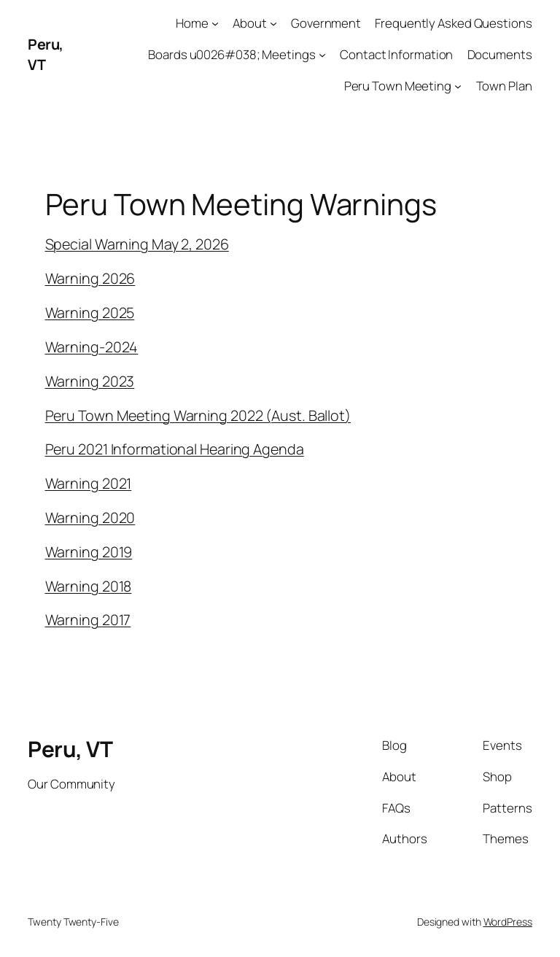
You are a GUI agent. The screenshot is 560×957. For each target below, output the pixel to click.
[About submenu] (273, 23)
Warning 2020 (90, 518)
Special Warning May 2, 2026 (137, 244)
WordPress (508, 922)
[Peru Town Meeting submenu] (458, 85)
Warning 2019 (89, 552)
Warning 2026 (90, 278)
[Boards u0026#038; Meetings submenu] (322, 55)
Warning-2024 (92, 347)
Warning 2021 (89, 483)
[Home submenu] (215, 23)
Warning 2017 (88, 620)
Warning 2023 (90, 381)
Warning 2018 (89, 586)
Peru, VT (70, 749)
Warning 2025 (90, 313)
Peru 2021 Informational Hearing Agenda (175, 449)
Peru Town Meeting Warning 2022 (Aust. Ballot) (198, 415)
